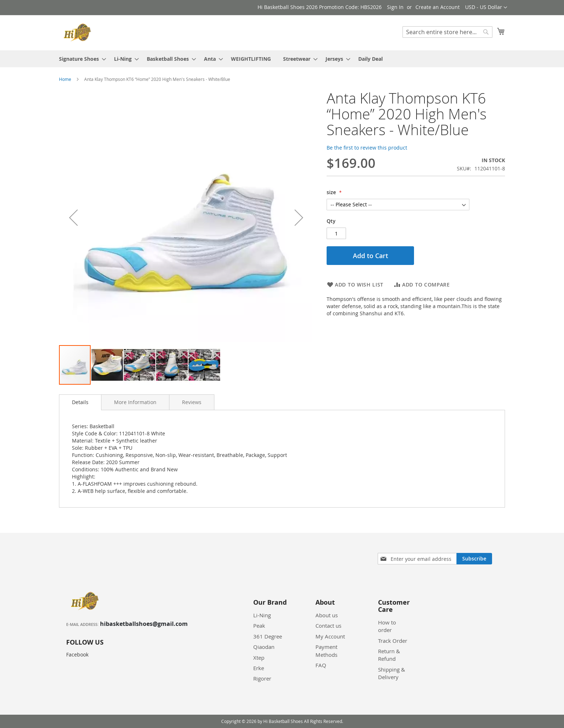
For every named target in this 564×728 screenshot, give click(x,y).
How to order (387, 626)
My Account (330, 636)
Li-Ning (262, 615)
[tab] (80, 402)
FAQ (321, 665)
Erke (259, 668)
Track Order (393, 641)
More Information (135, 402)
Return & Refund (389, 655)
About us (327, 615)
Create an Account (438, 7)
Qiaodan (264, 647)
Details (80, 402)
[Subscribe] (474, 559)
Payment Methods (326, 651)
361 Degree (268, 636)
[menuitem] (80, 59)
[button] (486, 8)
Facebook (77, 654)
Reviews (192, 402)
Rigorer (262, 678)
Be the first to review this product (367, 148)
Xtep (259, 658)
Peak (259, 626)
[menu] (282, 59)
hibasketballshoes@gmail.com (144, 624)
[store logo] (79, 32)
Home (65, 79)
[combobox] (447, 32)
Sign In (395, 7)
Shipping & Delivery (392, 673)
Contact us (328, 626)
